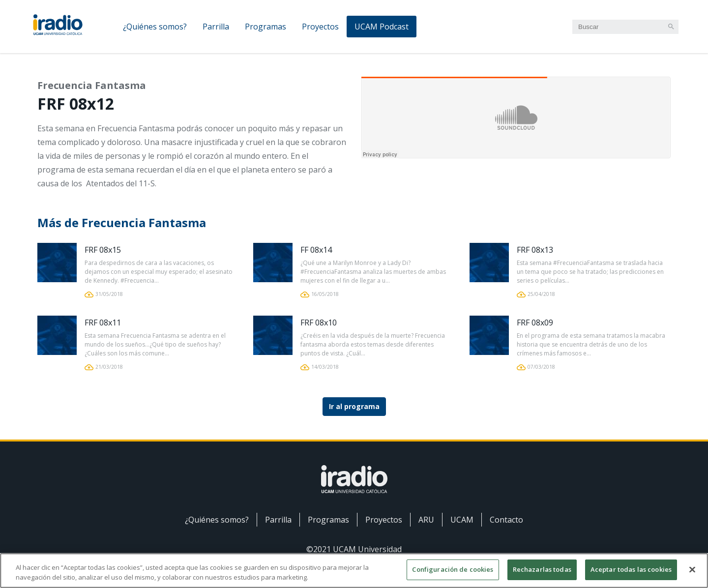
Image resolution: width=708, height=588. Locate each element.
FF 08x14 (316, 250)
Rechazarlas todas (542, 569)
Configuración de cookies (453, 569)
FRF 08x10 (319, 323)
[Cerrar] (692, 569)
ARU (426, 520)
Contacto (506, 520)
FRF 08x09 (535, 323)
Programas (265, 27)
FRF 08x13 (535, 250)
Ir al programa (354, 406)
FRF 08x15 (103, 250)
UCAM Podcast (382, 27)
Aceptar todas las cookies (631, 569)
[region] (354, 571)
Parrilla (216, 27)
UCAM (462, 520)
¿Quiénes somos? (155, 27)
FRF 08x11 (103, 323)
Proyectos (320, 27)
